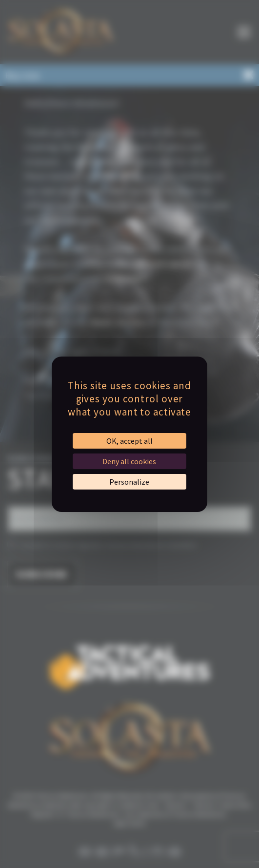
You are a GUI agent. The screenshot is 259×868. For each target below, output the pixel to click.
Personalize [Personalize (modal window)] (129, 482)
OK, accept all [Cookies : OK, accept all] (129, 441)
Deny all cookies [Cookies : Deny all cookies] (129, 461)
